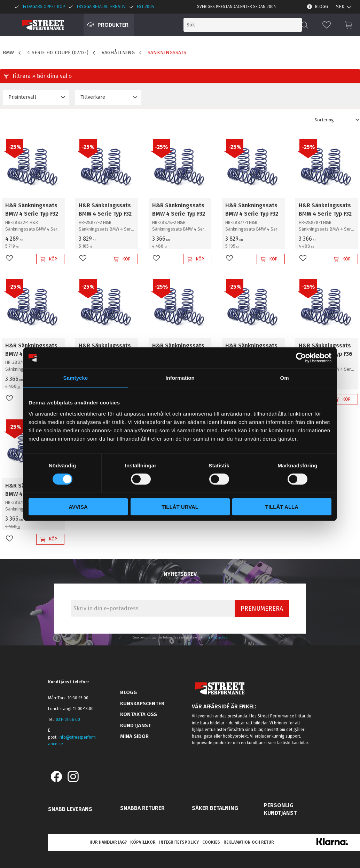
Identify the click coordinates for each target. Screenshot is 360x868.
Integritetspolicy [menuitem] (179, 842)
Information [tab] (180, 378)
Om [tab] (284, 378)
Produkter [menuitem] (113, 25)
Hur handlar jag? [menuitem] (108, 842)
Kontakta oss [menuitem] (139, 714)
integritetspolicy (216, 637)
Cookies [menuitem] (211, 842)
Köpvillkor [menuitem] (143, 842)
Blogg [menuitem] (322, 7)
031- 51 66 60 (68, 720)
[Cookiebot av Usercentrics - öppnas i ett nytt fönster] (301, 358)
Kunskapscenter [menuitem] (142, 704)
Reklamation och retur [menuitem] (249, 842)
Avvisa (78, 507)
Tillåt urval (180, 507)
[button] (327, 25)
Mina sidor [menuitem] (134, 736)
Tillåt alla (282, 507)
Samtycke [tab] (76, 378)
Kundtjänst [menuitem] (136, 725)
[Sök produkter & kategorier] (244, 25)
